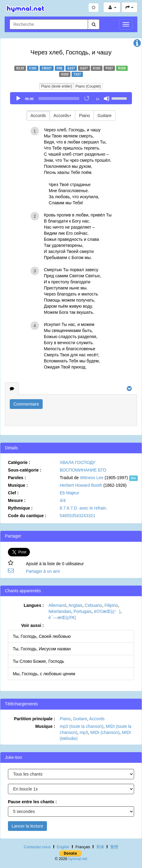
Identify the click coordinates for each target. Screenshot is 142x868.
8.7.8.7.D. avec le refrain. (83, 508)
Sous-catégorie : (25, 470)
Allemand (57, 605)
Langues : (34, 605)
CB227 (47, 68)
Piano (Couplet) (88, 86)
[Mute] (107, 99)
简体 (100, 847)
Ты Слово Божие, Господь (39, 661)
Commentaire (26, 404)
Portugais (82, 611)
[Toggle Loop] (87, 99)
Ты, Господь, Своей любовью (42, 636)
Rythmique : (20, 508)
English (63, 847)
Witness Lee (92, 478)
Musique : (18, 485)
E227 (71, 68)
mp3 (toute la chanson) (82, 726)
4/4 (63, 500)
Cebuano (93, 605)
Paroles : (17, 478)
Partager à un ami (43, 571)
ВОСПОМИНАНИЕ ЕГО (83, 470)
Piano (84, 116)
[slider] (59, 99)
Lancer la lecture (27, 826)
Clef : (13, 493)
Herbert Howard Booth (81, 485)
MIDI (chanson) (105, 732)
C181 (33, 68)
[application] (71, 98)
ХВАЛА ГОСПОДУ (78, 462)
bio (133, 478)
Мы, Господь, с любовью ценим (44, 674)
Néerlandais (60, 611)
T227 (77, 74)
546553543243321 (78, 516)
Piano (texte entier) (57, 86)
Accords (38, 116)
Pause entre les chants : (32, 802)
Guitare (105, 116)
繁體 (114, 847)
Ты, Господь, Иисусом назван (42, 649)
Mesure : (17, 500)
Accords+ (63, 116)
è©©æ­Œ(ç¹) (107, 611)
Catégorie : (19, 462)
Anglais (75, 605)
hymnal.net (78, 859)
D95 (60, 68)
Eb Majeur (69, 493)
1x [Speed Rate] (98, 99)
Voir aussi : (33, 625)
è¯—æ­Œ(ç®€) (62, 617)
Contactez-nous (37, 847)
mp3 (84, 732)
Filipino (111, 605)
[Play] (18, 99)
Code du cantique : (27, 516)
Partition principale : (35, 719)
